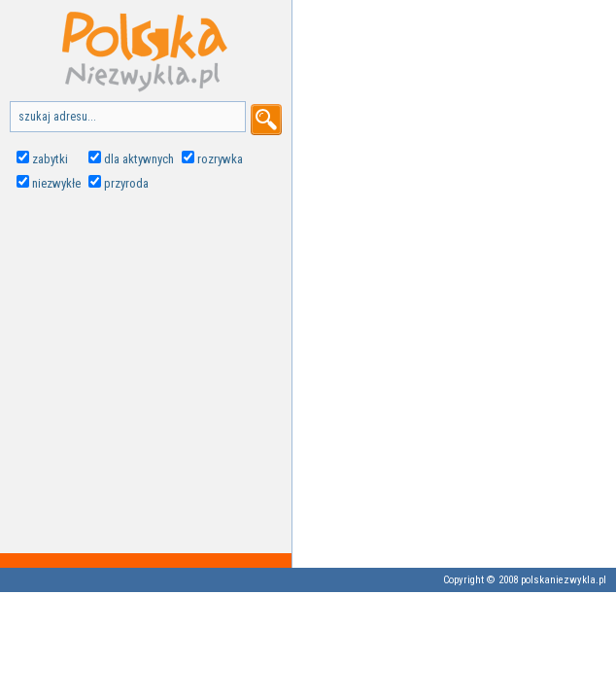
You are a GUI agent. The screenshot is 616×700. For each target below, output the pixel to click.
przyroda (126, 183)
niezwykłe (56, 183)
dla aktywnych (139, 159)
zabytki (50, 159)
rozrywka (220, 159)
